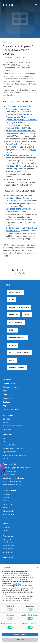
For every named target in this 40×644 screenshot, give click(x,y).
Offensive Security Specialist (12, 485)
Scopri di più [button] (20, 640)
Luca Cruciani (20, 273)
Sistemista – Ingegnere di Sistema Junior (16, 468)
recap (12, 360)
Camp (5, 395)
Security (5, 422)
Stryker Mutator (17, 368)
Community (7, 398)
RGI (4, 438)
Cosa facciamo (9, 383)
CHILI (4, 441)
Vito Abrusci (22, 117)
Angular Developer (9, 475)
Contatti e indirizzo (10, 409)
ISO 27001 (6, 419)
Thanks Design (8, 504)
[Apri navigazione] (36, 5)
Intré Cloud (6, 494)
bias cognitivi (15, 292)
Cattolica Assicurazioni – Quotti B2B (14, 455)
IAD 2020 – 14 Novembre (17, 180)
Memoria (5, 508)
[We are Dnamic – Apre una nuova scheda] (3, 470)
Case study (7, 434)
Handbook (7, 402)
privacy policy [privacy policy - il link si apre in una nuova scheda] (17, 575)
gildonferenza (16, 322)
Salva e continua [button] (20, 635)
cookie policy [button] (17, 584)
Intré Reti (6, 498)
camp (12, 300)
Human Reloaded (8, 515)
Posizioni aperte (9, 464)
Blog (4, 406)
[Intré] (8, 5)
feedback (13, 315)
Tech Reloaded (8, 518)
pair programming (17, 338)
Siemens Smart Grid (9, 445)
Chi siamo (7, 380)
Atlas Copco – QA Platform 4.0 (13, 448)
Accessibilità (8, 558)
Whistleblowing (8, 552)
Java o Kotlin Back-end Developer (14, 478)
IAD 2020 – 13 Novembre (17, 166)
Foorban (5, 459)
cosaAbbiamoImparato (19, 307)
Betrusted (6, 501)
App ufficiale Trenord (9, 452)
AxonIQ (5, 531)
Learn (5, 42)
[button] (37, 567)
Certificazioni (8, 415)
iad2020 (12, 330)
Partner (6, 523)
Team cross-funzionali (12, 387)
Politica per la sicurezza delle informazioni (10, 541)
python (12, 345)
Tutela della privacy (9, 545)
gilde (27, 315)
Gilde (5, 391)
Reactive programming (19, 353)
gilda (22, 128)
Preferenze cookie (9, 549)
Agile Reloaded (8, 511)
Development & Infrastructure (12, 426)
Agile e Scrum (7, 429)
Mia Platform (7, 527)
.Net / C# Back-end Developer (12, 481)
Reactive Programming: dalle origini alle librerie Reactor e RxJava (19, 198)
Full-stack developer (9, 471)
